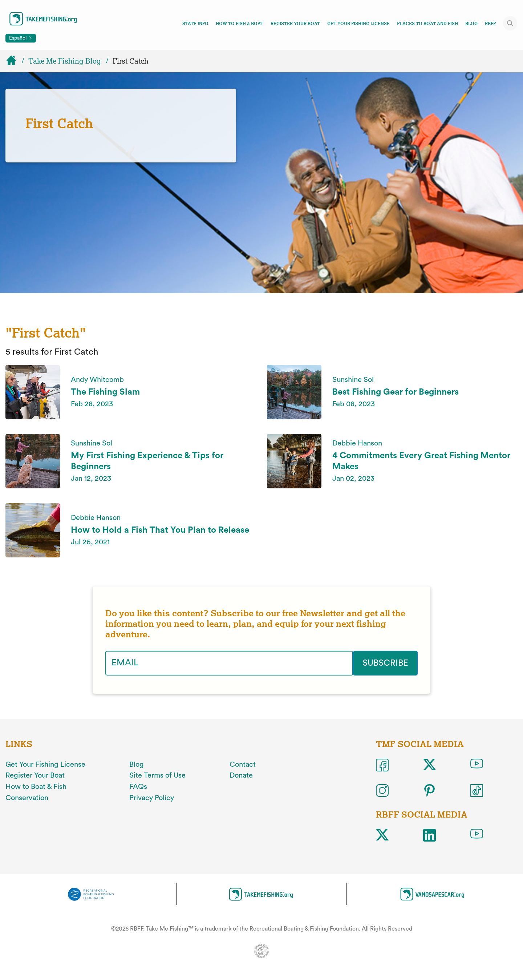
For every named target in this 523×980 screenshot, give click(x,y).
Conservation (27, 798)
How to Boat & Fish (36, 787)
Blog (471, 24)
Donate (241, 775)
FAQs (138, 787)
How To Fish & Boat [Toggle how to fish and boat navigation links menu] (240, 24)
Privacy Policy (152, 798)
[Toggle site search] (510, 23)
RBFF (490, 24)
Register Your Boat (295, 24)
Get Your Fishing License (358, 24)
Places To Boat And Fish (427, 24)
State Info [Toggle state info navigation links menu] (195, 24)
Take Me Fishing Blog (65, 61)
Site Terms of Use (157, 775)
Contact (243, 765)
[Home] (15, 61)
